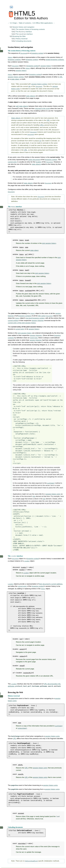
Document (24, 53)
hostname (39, 613)
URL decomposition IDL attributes (24, 606)
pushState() (51, 483)
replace (17, 600)
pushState (18, 223)
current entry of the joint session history (22, 323)
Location (14, 556)
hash (37, 622)
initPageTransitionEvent (22, 798)
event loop (34, 338)
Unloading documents (22, 41)
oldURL (38, 745)
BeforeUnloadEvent (31, 861)
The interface (22, 32)
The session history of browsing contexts (28, 29)
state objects (31, 96)
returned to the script (42, 109)
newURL (38, 748)
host (37, 611)
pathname (39, 617)
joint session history (49, 243)
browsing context (37, 53)
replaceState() (22, 728)
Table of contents (25, 23)
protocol (38, 609)
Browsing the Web (18, 36)
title (29, 86)
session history (46, 66)
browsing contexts (14, 60)
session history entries (16, 77)
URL (61, 77)
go (15, 216)
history (22, 240)
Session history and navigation (22, 27)
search (38, 620)
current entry (12, 162)
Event (33, 705)
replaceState (19, 227)
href (39, 595)
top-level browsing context (35, 318)
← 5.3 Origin (12, 23)
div (40, 141)
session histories (38, 321)
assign (17, 598)
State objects (16, 118)
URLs (42, 125)
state (32, 214)
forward (17, 221)
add (17, 106)
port (37, 615)
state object (15, 79)
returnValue (39, 833)
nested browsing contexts (55, 60)
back (16, 219)
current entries (13, 321)
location (39, 162)
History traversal (20, 39)
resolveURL (23, 628)
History (10, 57)
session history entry (53, 494)
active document (34, 160)
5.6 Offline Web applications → (44, 23)
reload (17, 602)
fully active (42, 316)
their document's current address (51, 584)
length (33, 212)
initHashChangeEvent (22, 750)
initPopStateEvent (20, 710)
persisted (37, 796)
